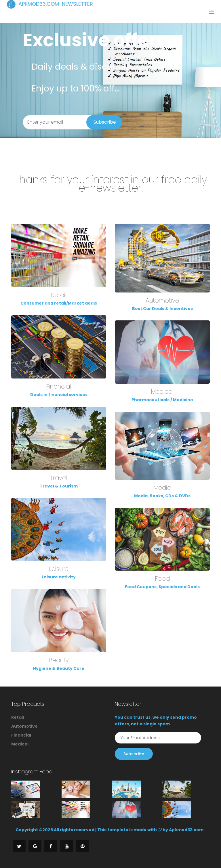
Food (162, 579)
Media (162, 488)
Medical (162, 392)
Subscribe (105, 122)
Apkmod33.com (186, 830)
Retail (59, 295)
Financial (59, 386)
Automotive (162, 300)
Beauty (59, 660)
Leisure (59, 569)
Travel (59, 478)
